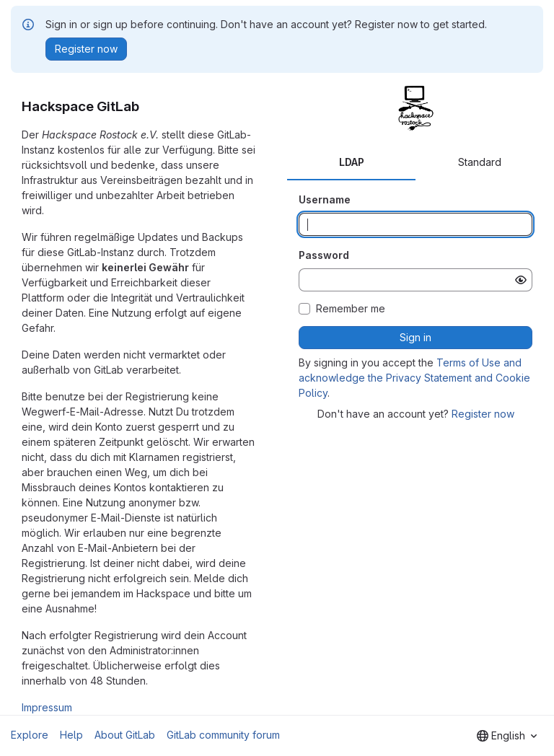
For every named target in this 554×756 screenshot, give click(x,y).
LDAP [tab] (352, 162)
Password (324, 255)
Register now (483, 414)
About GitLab (125, 735)
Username (325, 199)
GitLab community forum (223, 735)
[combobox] (507, 736)
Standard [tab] (480, 162)
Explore (30, 735)
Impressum (47, 707)
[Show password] (521, 280)
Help (71, 735)
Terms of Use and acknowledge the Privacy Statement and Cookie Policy (414, 378)
